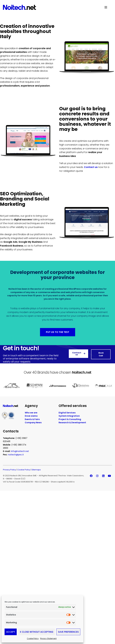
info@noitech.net (20, 451)
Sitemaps (36, 470)
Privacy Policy (9, 470)
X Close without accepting (37, 632)
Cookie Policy (33, 638)
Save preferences (68, 632)
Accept (11, 632)
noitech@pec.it (16, 455)
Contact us (91, 167)
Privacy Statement (48, 638)
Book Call (101, 354)
